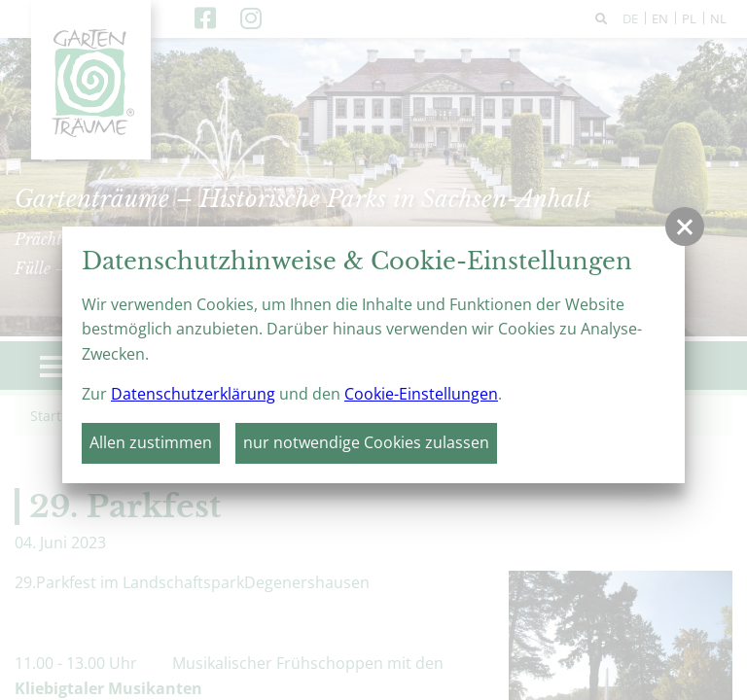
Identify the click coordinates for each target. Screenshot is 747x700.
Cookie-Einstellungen (421, 394)
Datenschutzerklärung (193, 394)
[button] (685, 227)
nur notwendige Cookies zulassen (366, 442)
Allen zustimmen (151, 442)
